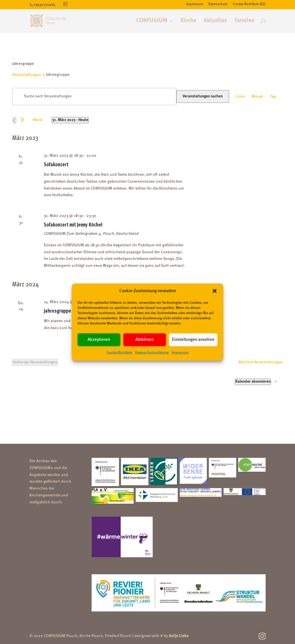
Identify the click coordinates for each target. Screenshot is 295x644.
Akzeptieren (99, 340)
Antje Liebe (179, 636)
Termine (244, 21)
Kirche (188, 21)
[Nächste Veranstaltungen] (22, 120)
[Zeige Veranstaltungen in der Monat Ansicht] (257, 97)
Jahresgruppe (57, 310)
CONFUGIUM (152, 21)
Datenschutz (218, 4)
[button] (215, 291)
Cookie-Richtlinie (119, 353)
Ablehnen (144, 340)
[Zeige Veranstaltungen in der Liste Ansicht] (240, 97)
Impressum (180, 353)
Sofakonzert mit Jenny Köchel (73, 224)
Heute (38, 120)
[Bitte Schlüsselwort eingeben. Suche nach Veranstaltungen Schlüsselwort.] (94, 97)
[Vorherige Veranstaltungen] (14, 120)
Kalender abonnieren (253, 382)
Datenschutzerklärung (152, 353)
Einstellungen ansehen (193, 340)
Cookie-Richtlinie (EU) (249, 4)
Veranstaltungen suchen (203, 96)
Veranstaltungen (27, 75)
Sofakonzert (56, 164)
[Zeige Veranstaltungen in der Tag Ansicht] (273, 97)
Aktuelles (215, 21)
